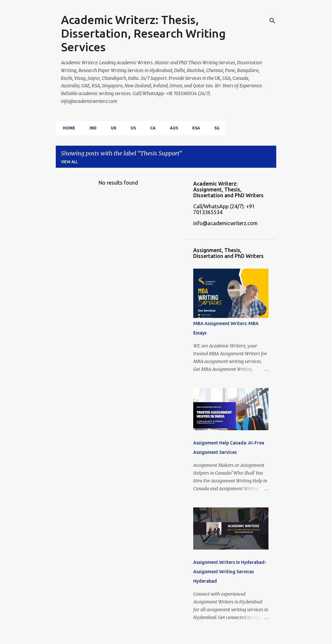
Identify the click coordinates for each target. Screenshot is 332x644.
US (131, 128)
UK (112, 128)
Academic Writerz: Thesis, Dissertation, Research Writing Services (143, 33)
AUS (172, 128)
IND (91, 128)
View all (69, 162)
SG (215, 128)
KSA (194, 128)
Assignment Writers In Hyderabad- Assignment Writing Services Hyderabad (230, 572)
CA (151, 128)
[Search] (272, 21)
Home (67, 128)
